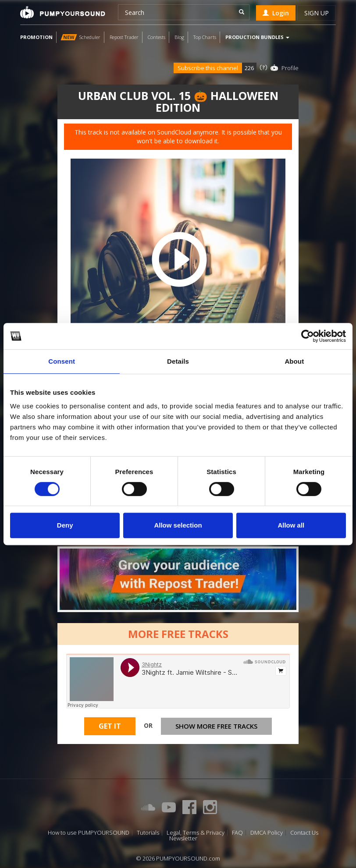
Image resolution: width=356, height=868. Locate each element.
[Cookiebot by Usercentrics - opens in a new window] (308, 336)
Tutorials (148, 833)
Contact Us (304, 833)
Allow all (291, 525)
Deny (65, 525)
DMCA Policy (267, 833)
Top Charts (205, 37)
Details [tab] (178, 361)
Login (276, 13)
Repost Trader (124, 37)
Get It (110, 727)
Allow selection (178, 525)
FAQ (237, 833)
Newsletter (183, 838)
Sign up (317, 13)
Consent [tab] (62, 361)
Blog (179, 37)
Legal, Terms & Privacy (196, 833)
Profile (290, 68)
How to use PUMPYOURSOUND (89, 833)
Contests (157, 37)
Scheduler (80, 37)
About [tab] (294, 361)
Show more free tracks (216, 727)
